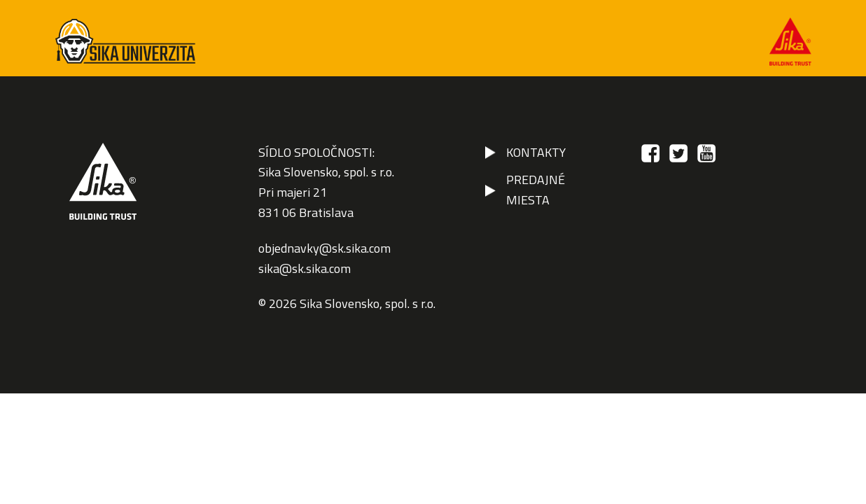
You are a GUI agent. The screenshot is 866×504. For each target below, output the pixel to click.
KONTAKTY (536, 152)
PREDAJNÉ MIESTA (536, 190)
